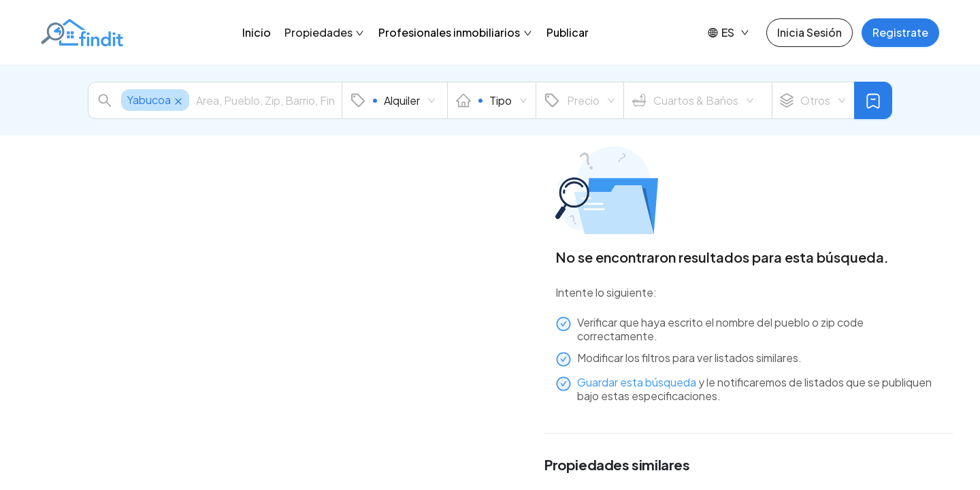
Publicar (568, 32)
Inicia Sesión (810, 32)
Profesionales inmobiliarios (456, 32)
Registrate (900, 32)
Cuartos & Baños (693, 101)
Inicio (257, 32)
